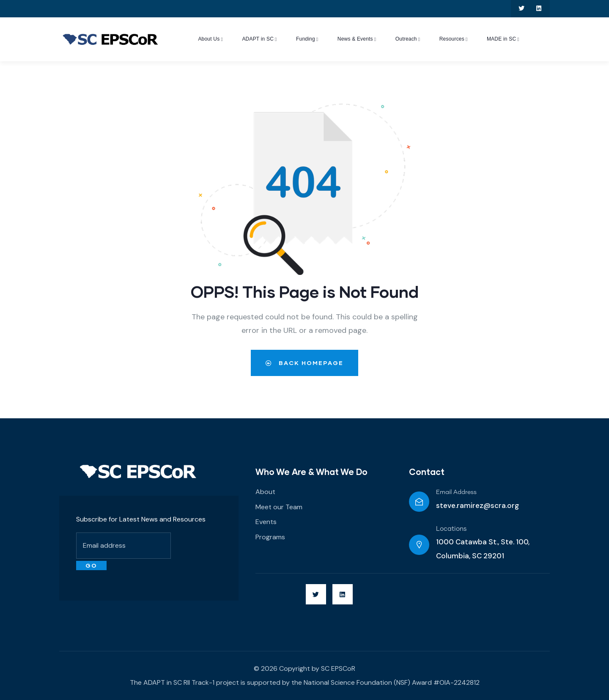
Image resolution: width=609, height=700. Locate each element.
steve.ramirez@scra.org (477, 505)
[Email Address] (419, 502)
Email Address (456, 492)
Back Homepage (304, 363)
